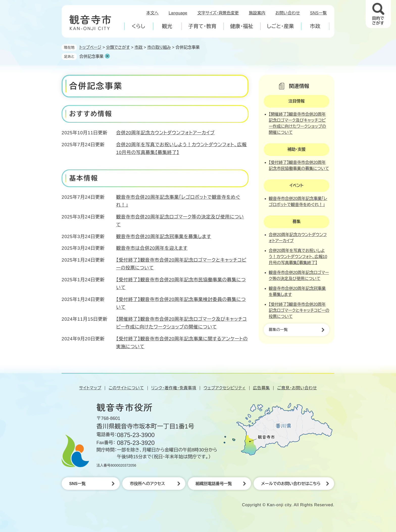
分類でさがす (118, 47)
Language (178, 13)
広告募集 (262, 388)
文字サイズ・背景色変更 (218, 13)
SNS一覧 (319, 13)
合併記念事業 (91, 56)
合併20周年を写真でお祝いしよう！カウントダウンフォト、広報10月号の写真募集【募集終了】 (298, 257)
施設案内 (257, 13)
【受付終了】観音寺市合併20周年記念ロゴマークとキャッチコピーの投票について (299, 310)
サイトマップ (90, 388)
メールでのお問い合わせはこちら (291, 484)
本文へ (152, 13)
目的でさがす (378, 21)
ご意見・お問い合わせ (297, 388)
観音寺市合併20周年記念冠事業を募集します (164, 237)
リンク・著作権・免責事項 (174, 388)
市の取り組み (159, 47)
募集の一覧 (278, 330)
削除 (107, 56)
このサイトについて (126, 388)
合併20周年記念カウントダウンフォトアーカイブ (165, 133)
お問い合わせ (288, 13)
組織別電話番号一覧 (214, 484)
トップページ (90, 47)
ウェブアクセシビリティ (225, 388)
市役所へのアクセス (147, 484)
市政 (138, 47)
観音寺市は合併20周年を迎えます (152, 248)
